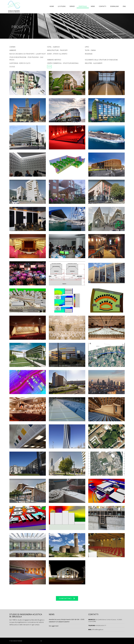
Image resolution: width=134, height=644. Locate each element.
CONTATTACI (65, 598)
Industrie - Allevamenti (94, 63)
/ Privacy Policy (28, 641)
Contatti (102, 6)
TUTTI (49, 67)
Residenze (89, 54)
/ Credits (38, 641)
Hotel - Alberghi (53, 47)
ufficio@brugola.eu (98, 630)
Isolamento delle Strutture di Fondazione (101, 60)
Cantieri (12, 47)
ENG (124, 6)
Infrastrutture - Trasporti (57, 50)
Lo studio (62, 6)
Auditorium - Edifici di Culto (20, 63)
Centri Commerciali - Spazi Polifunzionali (63, 63)
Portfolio (83, 6)
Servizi (72, 6)
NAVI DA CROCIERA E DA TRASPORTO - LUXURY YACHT (28, 54)
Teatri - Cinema (90, 50)
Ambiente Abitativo (54, 60)
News (93, 6)
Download (114, 6)
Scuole (12, 67)
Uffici (87, 47)
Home (52, 6)
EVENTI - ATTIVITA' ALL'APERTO (57, 54)
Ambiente (13, 50)
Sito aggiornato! (54, 626)
